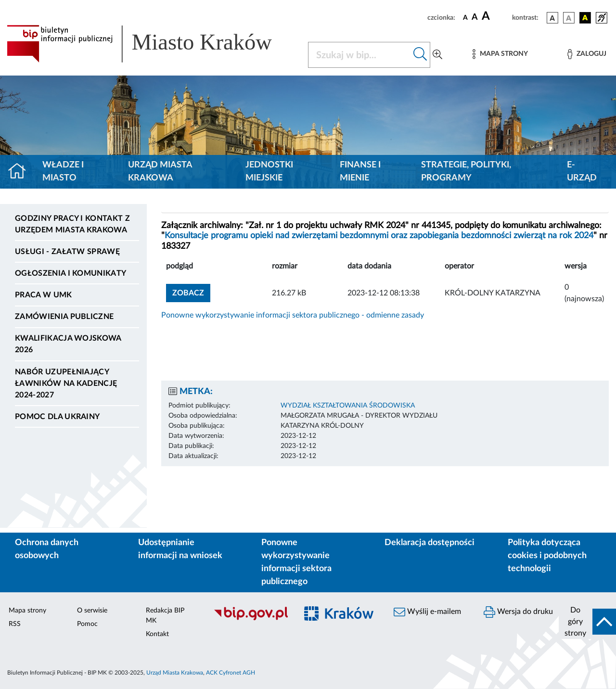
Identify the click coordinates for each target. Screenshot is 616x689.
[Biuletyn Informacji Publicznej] (250, 619)
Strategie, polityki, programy (466, 172)
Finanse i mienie (360, 172)
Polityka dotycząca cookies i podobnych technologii (547, 556)
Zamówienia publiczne (64, 317)
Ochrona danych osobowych (47, 549)
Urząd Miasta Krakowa (160, 172)
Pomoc (87, 624)
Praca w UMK (44, 295)
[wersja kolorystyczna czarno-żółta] (585, 18)
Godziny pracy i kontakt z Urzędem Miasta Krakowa (72, 224)
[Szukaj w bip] (420, 55)
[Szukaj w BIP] (359, 55)
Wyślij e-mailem (427, 612)
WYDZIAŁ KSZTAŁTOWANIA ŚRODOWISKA (348, 406)
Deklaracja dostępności (430, 543)
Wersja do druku (518, 612)
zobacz (188, 293)
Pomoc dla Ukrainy (57, 417)
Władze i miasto (63, 172)
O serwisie (92, 611)
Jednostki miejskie (269, 172)
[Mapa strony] (500, 54)
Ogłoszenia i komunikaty (71, 273)
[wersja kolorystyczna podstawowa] (552, 18)
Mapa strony (27, 611)
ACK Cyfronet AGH (231, 673)
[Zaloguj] (587, 54)
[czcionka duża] (495, 16)
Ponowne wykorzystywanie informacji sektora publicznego (296, 562)
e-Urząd (582, 172)
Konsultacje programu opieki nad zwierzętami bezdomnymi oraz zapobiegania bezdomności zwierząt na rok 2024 (379, 236)
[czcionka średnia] (475, 18)
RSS (15, 624)
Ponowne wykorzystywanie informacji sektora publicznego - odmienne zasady (293, 315)
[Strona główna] (21, 172)
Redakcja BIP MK (165, 616)
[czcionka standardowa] (465, 17)
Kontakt (157, 634)
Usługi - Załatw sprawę (67, 252)
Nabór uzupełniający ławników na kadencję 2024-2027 (66, 383)
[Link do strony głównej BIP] (152, 44)
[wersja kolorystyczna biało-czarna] (569, 18)
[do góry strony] (587, 622)
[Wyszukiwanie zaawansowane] (437, 55)
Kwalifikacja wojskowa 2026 (68, 344)
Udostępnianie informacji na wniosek (180, 549)
